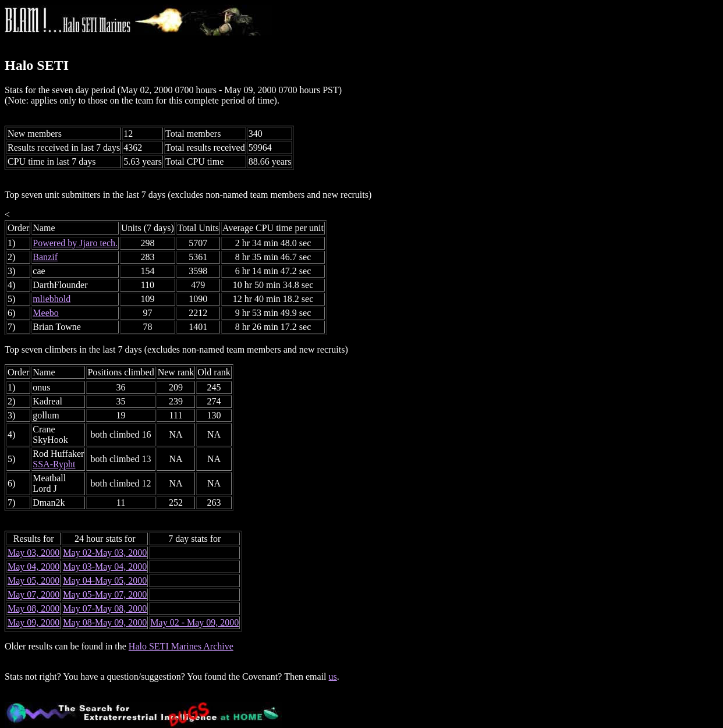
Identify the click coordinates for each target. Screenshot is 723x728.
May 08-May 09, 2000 (105, 622)
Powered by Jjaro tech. (75, 243)
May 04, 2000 (33, 567)
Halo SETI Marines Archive (181, 646)
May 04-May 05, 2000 (105, 580)
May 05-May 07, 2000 (105, 594)
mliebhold (52, 299)
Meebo (45, 313)
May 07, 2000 (33, 594)
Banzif (45, 257)
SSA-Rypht (54, 464)
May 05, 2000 (33, 580)
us (333, 676)
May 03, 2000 (33, 553)
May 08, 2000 (33, 608)
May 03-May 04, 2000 (105, 567)
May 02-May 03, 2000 (105, 553)
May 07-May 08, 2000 (105, 608)
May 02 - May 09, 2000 (194, 622)
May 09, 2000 (33, 622)
